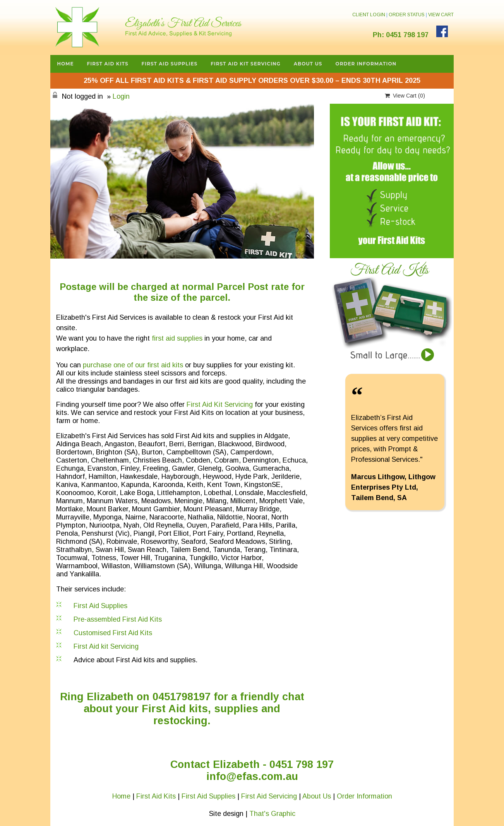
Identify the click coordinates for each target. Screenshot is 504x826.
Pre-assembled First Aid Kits (118, 619)
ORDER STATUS (407, 15)
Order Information (366, 64)
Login (121, 96)
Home (65, 64)
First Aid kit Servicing (106, 646)
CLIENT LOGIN (369, 15)
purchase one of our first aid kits (133, 365)
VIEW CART (441, 15)
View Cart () (405, 96)
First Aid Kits (108, 64)
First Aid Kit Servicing (246, 64)
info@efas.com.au (252, 776)
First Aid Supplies (170, 64)
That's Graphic (272, 814)
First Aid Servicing (269, 796)
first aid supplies (177, 338)
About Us (308, 64)
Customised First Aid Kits (113, 633)
